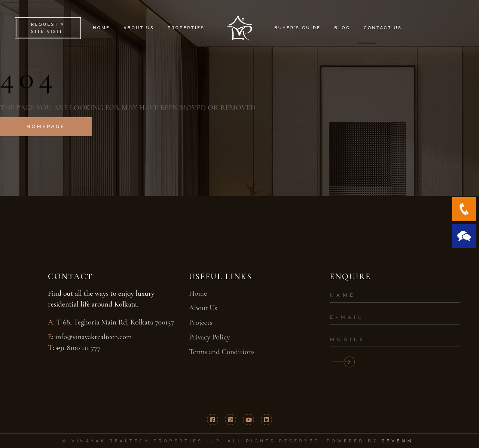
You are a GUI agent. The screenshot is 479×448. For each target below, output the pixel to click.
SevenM (398, 441)
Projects (201, 323)
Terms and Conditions (222, 352)
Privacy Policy (210, 337)
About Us (203, 308)
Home (198, 293)
